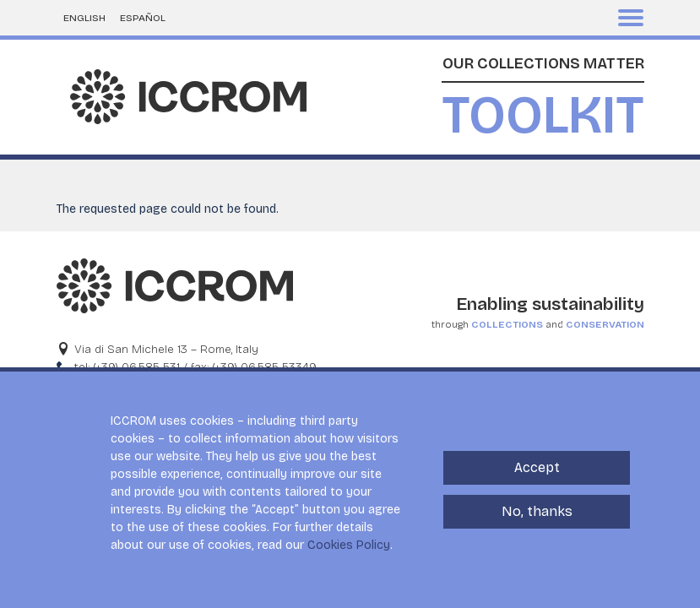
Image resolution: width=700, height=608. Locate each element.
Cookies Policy (349, 556)
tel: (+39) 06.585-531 (127, 367)
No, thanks (537, 522)
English (84, 18)
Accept (537, 478)
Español (143, 18)
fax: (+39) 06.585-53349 (254, 367)
